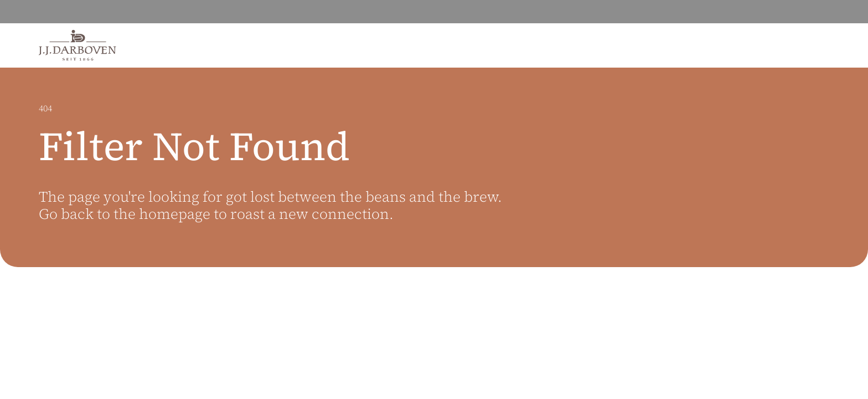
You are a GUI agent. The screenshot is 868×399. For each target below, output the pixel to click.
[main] (434, 233)
